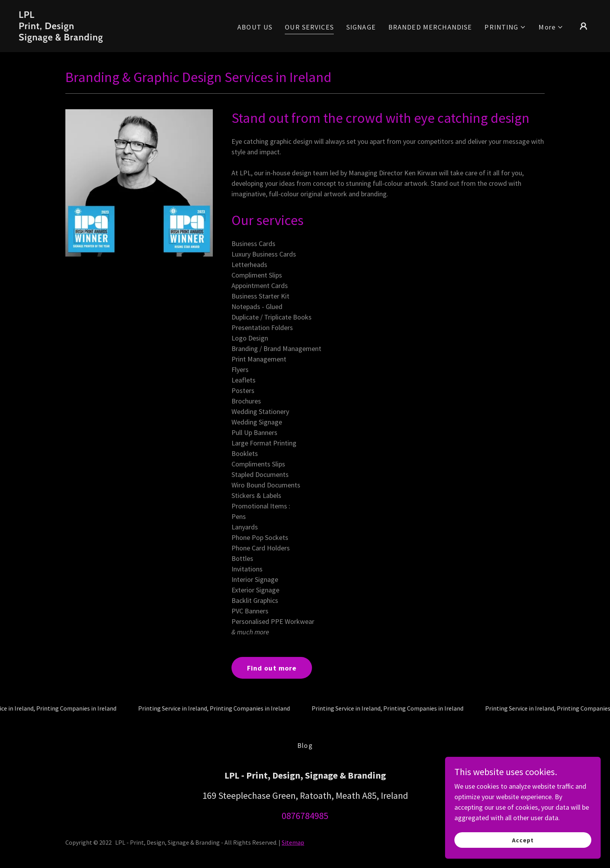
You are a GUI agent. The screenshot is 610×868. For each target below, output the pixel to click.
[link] (99, 38)
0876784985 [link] (305, 816)
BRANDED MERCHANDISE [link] (430, 27)
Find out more (272, 668)
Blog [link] (305, 745)
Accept (523, 840)
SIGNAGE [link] (361, 27)
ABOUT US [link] (255, 27)
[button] (505, 27)
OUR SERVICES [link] (309, 27)
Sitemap (293, 842)
